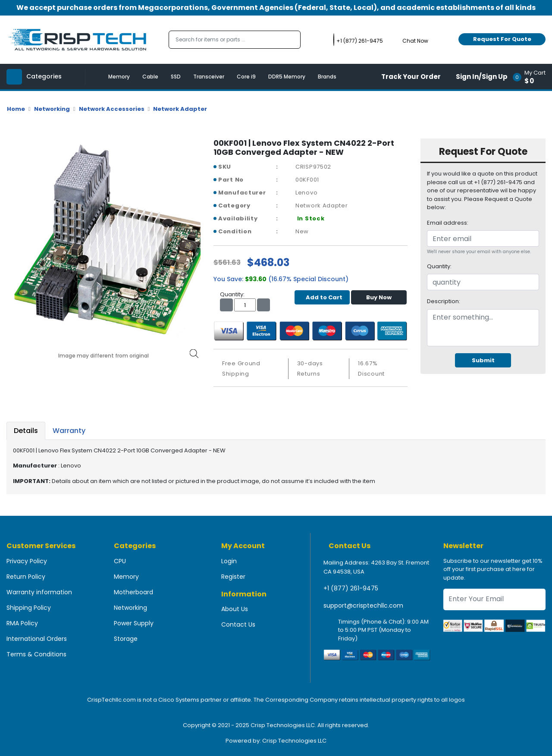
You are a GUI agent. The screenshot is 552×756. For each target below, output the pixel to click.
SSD (176, 77)
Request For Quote (502, 39)
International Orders (37, 639)
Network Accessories (112, 109)
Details (26, 431)
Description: (444, 301)
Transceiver (209, 77)
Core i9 (246, 77)
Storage (126, 639)
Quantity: (439, 266)
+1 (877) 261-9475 (351, 588)
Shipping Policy (29, 608)
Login (229, 561)
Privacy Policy (27, 561)
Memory (119, 77)
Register (233, 577)
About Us (235, 609)
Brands (327, 77)
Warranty (69, 431)
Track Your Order (411, 77)
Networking (52, 109)
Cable (150, 77)
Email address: (448, 223)
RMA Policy (22, 623)
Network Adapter (180, 109)
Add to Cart (322, 297)
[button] (532, 77)
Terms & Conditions (36, 654)
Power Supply (134, 623)
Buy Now (379, 297)
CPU (120, 561)
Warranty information (39, 592)
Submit (483, 360)
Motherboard (133, 592)
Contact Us (238, 624)
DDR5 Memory (287, 77)
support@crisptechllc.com (363, 605)
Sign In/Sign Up (482, 77)
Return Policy (26, 577)
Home (16, 109)
